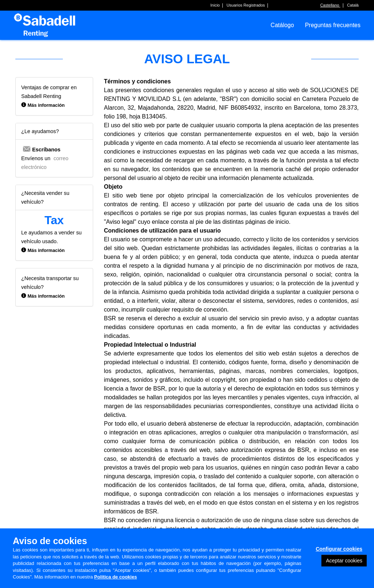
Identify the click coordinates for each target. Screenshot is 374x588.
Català (353, 5)
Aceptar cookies (344, 561)
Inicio (215, 5)
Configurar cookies (339, 549)
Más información (46, 105)
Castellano (330, 5)
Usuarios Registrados (246, 5)
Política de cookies (116, 577)
